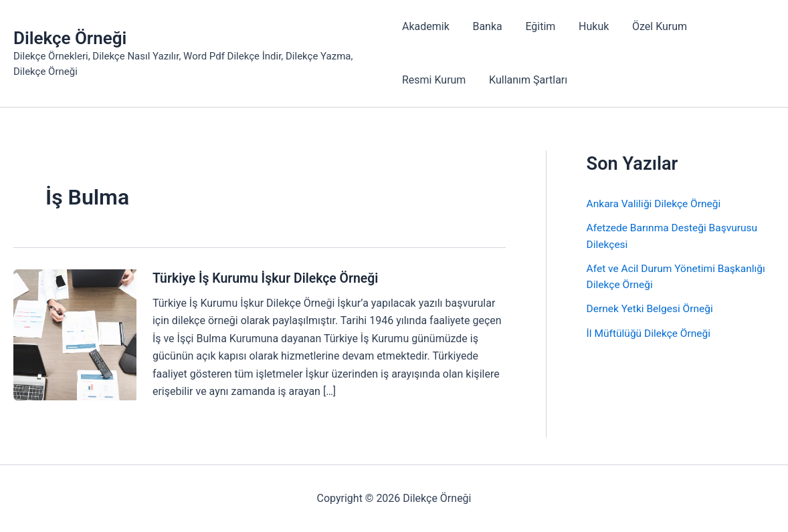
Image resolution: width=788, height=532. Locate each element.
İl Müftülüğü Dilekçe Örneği (651, 332)
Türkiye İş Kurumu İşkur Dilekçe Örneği (269, 278)
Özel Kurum (652, 26)
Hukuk (588, 26)
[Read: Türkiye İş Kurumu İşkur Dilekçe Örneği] (75, 334)
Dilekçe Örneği (70, 38)
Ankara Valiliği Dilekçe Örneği (656, 204)
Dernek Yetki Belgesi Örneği (652, 308)
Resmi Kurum (434, 80)
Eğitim (537, 26)
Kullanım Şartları (526, 80)
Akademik (426, 26)
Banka (486, 26)
